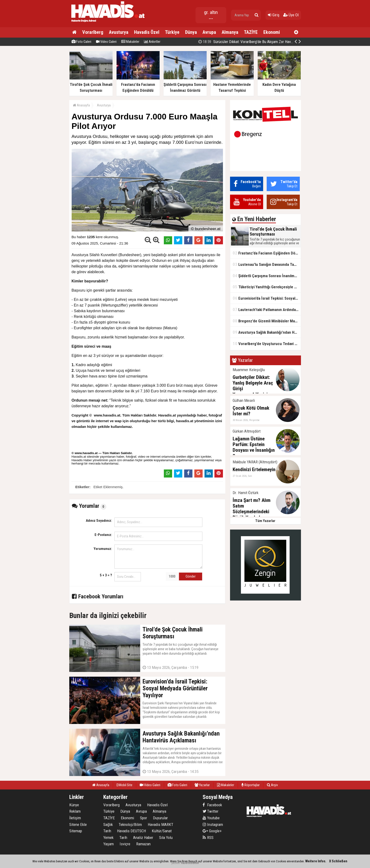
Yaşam (109, 844)
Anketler (152, 42)
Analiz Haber (143, 837)
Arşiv (272, 785)
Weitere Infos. (316, 861)
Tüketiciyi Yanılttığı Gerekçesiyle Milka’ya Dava (267, 287)
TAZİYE (251, 32)
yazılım (176, 863)
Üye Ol (291, 15)
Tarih (107, 831)
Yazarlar (202, 785)
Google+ (212, 831)
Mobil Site (124, 785)
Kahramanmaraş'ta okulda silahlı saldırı (255, 42)
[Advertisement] (325, 122)
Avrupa (209, 32)
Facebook (212, 805)
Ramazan (143, 844)
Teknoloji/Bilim (130, 824)
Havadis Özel (147, 32)
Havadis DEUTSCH (131, 831)
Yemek (108, 837)
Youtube (211, 818)
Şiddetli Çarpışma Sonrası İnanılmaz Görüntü (267, 276)
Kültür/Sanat (162, 831)
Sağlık (108, 824)
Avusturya (119, 32)
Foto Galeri (81, 42)
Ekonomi (272, 32)
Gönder (191, 576)
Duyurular (160, 818)
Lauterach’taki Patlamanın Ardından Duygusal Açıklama (267, 309)
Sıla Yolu (166, 837)
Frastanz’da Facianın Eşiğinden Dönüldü (267, 253)
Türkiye (172, 32)
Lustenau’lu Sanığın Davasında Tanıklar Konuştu (267, 264)
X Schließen (338, 861)
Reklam (75, 811)
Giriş (274, 15)
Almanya (230, 32)
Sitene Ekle (78, 824)
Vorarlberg (93, 32)
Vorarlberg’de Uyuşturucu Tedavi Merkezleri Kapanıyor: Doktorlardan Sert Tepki (267, 344)
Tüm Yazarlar (265, 521)
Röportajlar (250, 785)
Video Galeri (106, 42)
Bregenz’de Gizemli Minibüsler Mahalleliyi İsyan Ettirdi (267, 321)
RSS (208, 837)
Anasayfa (81, 105)
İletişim (75, 818)
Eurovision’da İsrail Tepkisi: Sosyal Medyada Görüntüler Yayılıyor (267, 298)
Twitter (211, 811)
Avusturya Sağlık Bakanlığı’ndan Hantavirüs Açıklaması (267, 332)
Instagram (213, 824)
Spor (144, 818)
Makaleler (130, 42)
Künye (74, 805)
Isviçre (125, 844)
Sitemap (76, 831)
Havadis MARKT (161, 824)
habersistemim (190, 863)
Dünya (191, 32)
